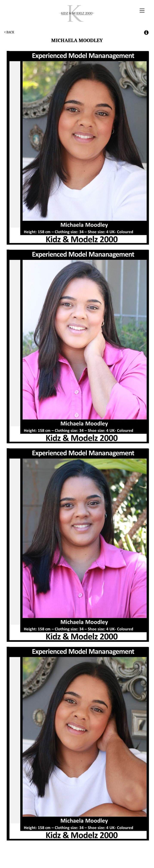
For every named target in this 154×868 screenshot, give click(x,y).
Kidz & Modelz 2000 (77, 13)
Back (9, 32)
